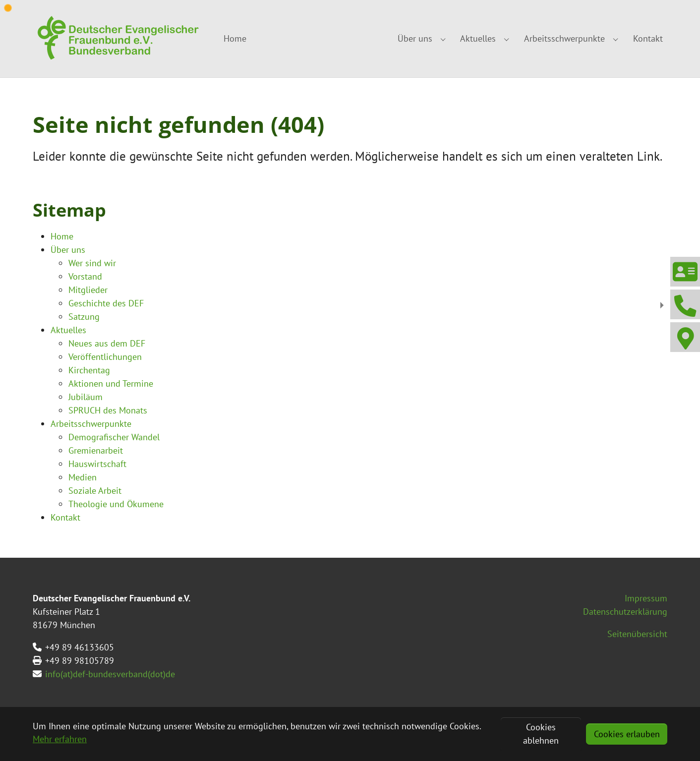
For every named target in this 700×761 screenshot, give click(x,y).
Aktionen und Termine (111, 383)
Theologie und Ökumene (116, 504)
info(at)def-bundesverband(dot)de (110, 674)
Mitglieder (88, 290)
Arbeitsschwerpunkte (91, 424)
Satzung (84, 317)
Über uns (68, 250)
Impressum (646, 598)
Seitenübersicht (637, 634)
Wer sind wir (92, 263)
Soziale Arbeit (95, 491)
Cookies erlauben (627, 734)
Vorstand (85, 276)
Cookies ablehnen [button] (541, 734)
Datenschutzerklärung (625, 612)
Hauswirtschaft (97, 464)
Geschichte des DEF (106, 303)
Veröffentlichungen (105, 357)
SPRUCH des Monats (108, 410)
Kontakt (65, 517)
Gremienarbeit (96, 450)
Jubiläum (86, 397)
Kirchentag (89, 370)
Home (62, 236)
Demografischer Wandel (114, 437)
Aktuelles (68, 330)
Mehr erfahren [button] (60, 739)
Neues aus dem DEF (107, 343)
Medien (83, 477)
